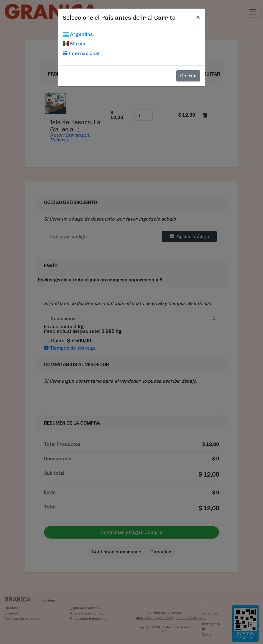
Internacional (81, 53)
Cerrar (188, 76)
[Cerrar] (198, 17)
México (75, 44)
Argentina (78, 34)
